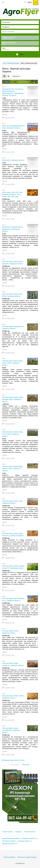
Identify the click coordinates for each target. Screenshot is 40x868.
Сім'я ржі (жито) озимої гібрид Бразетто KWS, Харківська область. (12, 469)
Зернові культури (30, 832)
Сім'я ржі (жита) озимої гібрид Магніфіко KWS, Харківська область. (12, 399)
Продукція (18, 832)
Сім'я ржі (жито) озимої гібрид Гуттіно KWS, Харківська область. (12, 434)
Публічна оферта (9, 857)
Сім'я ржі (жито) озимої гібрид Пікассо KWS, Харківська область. (12, 363)
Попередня (14, 765)
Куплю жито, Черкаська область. (13, 160)
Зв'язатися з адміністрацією (27, 857)
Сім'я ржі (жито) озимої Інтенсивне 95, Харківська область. (11, 730)
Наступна (26, 765)
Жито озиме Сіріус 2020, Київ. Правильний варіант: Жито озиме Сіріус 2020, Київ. (12, 194)
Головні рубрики (7, 832)
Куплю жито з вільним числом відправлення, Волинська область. (12, 229)
